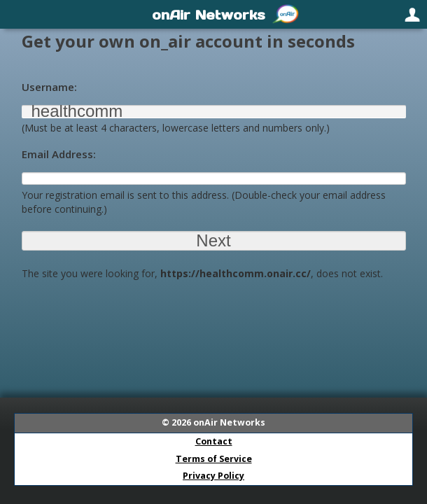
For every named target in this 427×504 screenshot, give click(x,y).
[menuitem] (15, 14)
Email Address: (59, 154)
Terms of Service (214, 459)
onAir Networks (229, 422)
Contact (214, 441)
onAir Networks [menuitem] (209, 15)
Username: (49, 87)
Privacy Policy (213, 476)
